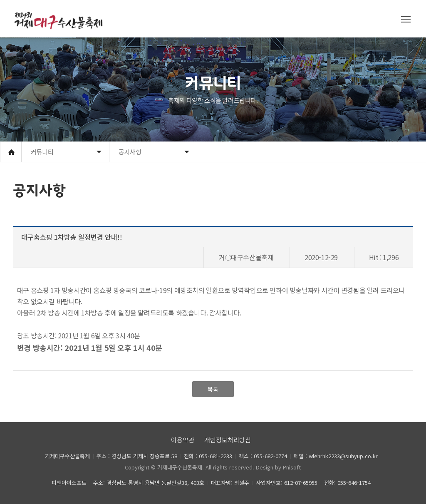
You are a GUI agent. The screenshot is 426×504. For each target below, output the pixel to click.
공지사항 (130, 152)
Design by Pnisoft (278, 467)
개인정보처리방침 (228, 440)
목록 (213, 389)
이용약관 (183, 440)
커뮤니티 (42, 152)
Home (11, 152)
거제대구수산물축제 (180, 467)
